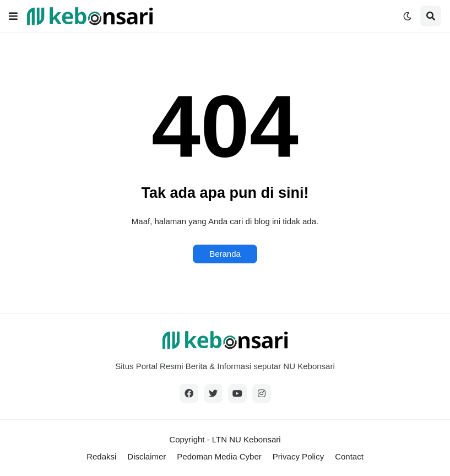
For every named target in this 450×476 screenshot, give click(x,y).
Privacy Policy (298, 456)
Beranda (225, 254)
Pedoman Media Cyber (219, 456)
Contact (349, 456)
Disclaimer (147, 456)
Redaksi (101, 456)
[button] (13, 16)
